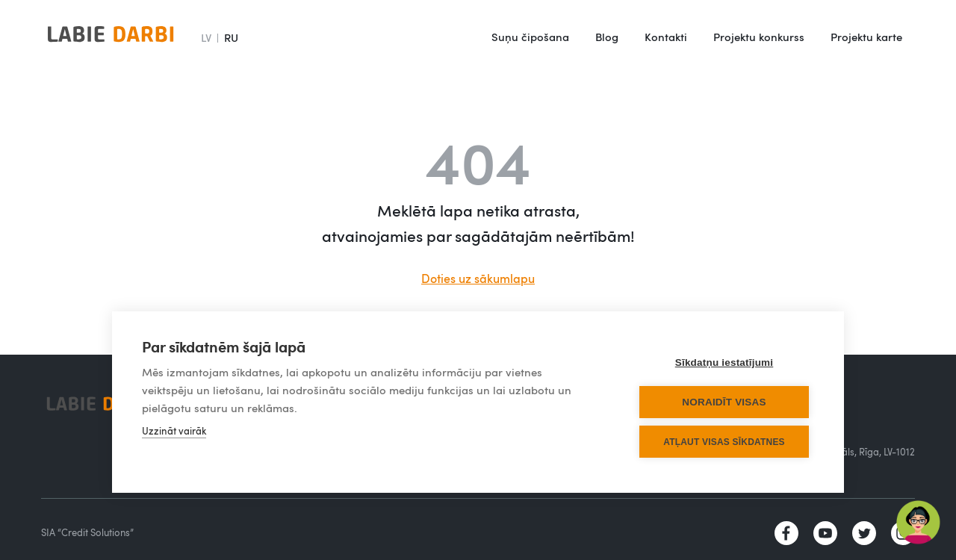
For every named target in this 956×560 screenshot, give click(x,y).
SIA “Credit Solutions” (87, 532)
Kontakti (666, 37)
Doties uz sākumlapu (478, 279)
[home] (111, 37)
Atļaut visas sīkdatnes (724, 442)
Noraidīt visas (724, 402)
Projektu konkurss (759, 37)
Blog (607, 37)
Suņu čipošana (530, 37)
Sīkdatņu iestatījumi (724, 363)
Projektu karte (866, 37)
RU (231, 37)
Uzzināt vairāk (174, 431)
